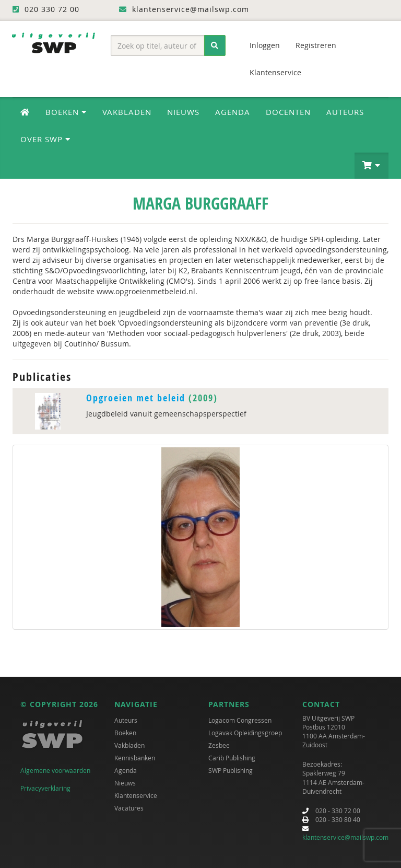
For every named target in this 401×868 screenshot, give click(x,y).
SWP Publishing (231, 770)
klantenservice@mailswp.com (345, 837)
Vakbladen (127, 112)
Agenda (233, 112)
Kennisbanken (135, 758)
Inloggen (265, 45)
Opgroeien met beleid (136, 398)
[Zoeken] (215, 45)
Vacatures (129, 808)
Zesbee (219, 745)
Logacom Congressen (240, 720)
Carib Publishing (232, 758)
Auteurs (345, 112)
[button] (371, 166)
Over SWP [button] (45, 139)
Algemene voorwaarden (55, 770)
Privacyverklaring (45, 788)
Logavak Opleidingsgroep (245, 733)
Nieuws (183, 112)
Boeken (125, 733)
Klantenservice (275, 72)
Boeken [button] (66, 112)
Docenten (288, 112)
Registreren (316, 45)
